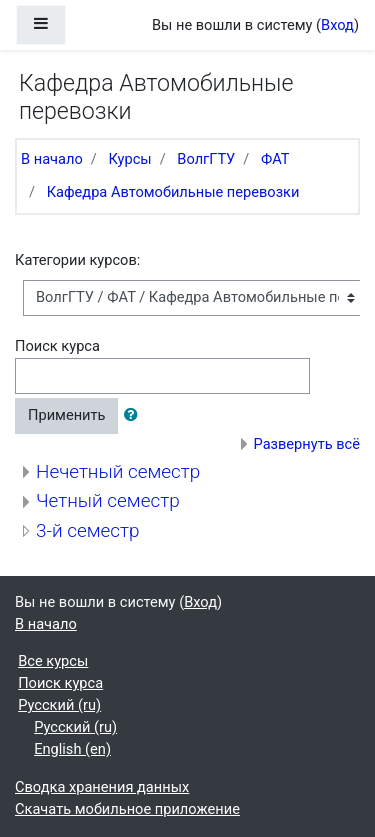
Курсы (129, 159)
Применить (66, 415)
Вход (337, 25)
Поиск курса (57, 346)
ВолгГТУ (206, 159)
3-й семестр (87, 530)
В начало (52, 159)
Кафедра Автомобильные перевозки (173, 192)
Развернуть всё (307, 444)
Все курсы (53, 661)
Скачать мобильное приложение (127, 809)
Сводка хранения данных (102, 787)
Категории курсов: (77, 260)
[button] (135, 416)
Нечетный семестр (118, 471)
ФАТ (275, 159)
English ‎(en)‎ (72, 749)
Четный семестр (108, 500)
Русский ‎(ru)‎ (59, 705)
